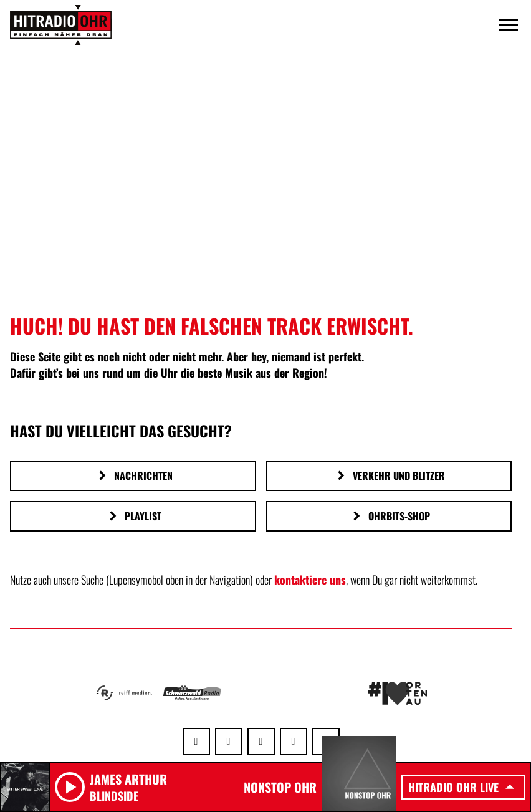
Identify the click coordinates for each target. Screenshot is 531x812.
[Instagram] (261, 742)
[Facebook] (229, 742)
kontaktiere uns (310, 580)
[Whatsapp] (196, 742)
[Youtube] (294, 742)
